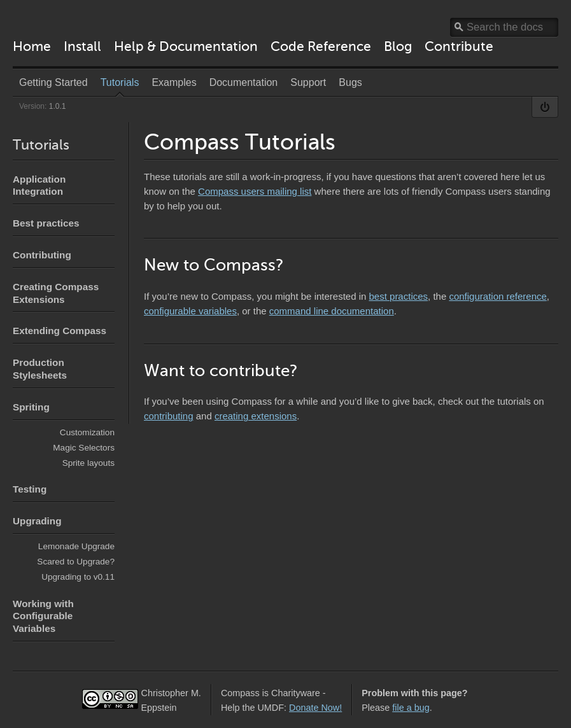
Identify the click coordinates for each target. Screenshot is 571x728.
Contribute (459, 46)
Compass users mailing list (255, 191)
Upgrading (37, 521)
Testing (30, 489)
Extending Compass (60, 331)
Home (32, 46)
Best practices (46, 223)
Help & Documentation (186, 46)
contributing (169, 416)
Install (82, 46)
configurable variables (190, 311)
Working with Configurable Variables (43, 616)
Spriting (31, 407)
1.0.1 (58, 106)
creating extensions (256, 416)
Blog (398, 46)
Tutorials (41, 145)
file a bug (411, 708)
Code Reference (321, 46)
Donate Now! (315, 708)
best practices (399, 296)
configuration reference (497, 296)
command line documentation (332, 311)
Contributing (42, 255)
